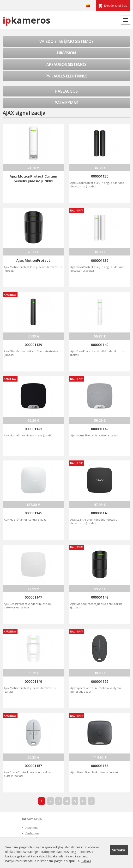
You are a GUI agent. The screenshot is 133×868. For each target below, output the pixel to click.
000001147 (33, 597)
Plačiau (86, 861)
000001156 (100, 681)
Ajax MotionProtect (33, 260)
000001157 (33, 766)
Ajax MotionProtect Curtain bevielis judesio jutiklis (33, 179)
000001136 (100, 260)
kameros (27, 20)
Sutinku (119, 850)
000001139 (33, 345)
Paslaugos (32, 833)
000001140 (100, 345)
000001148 (100, 597)
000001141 (33, 429)
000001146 (100, 513)
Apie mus (32, 828)
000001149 (33, 681)
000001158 (100, 766)
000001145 (33, 513)
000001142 (100, 429)
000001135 (100, 176)
